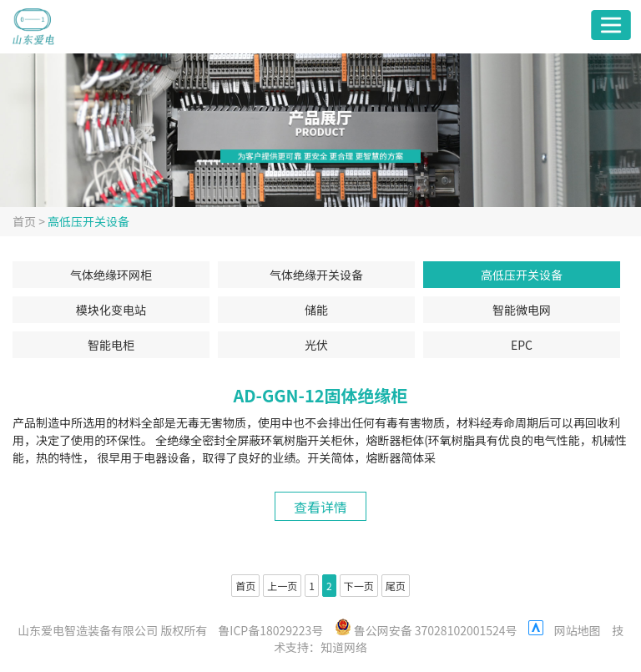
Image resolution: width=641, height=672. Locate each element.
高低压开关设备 (88, 221)
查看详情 (320, 507)
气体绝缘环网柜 (111, 275)
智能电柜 (111, 345)
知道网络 (344, 647)
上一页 (282, 586)
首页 (24, 221)
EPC (522, 345)
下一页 (359, 586)
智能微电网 (522, 310)
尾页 (396, 586)
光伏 (316, 345)
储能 (316, 310)
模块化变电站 (111, 310)
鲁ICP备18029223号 (270, 630)
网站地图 (578, 630)
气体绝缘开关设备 (316, 275)
